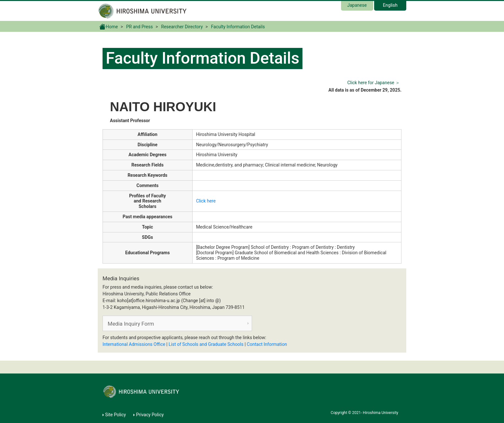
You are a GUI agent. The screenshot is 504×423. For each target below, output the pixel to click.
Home (109, 26)
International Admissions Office (134, 344)
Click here (206, 201)
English (390, 5)
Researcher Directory (182, 27)
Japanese (357, 5)
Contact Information (267, 344)
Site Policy (116, 415)
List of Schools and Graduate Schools (206, 344)
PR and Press (140, 27)
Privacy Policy (150, 415)
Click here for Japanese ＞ (373, 83)
